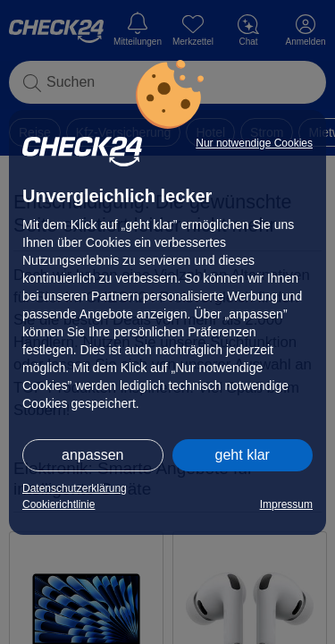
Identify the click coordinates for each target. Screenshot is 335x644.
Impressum (286, 504)
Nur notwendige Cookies (254, 143)
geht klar (243, 455)
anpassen (92, 455)
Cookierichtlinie (59, 504)
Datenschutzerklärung (75, 488)
